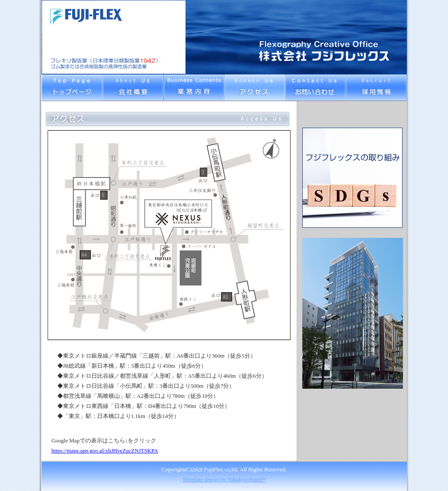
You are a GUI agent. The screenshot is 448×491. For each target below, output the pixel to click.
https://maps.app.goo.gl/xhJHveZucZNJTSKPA (105, 451)
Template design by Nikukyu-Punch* (224, 480)
